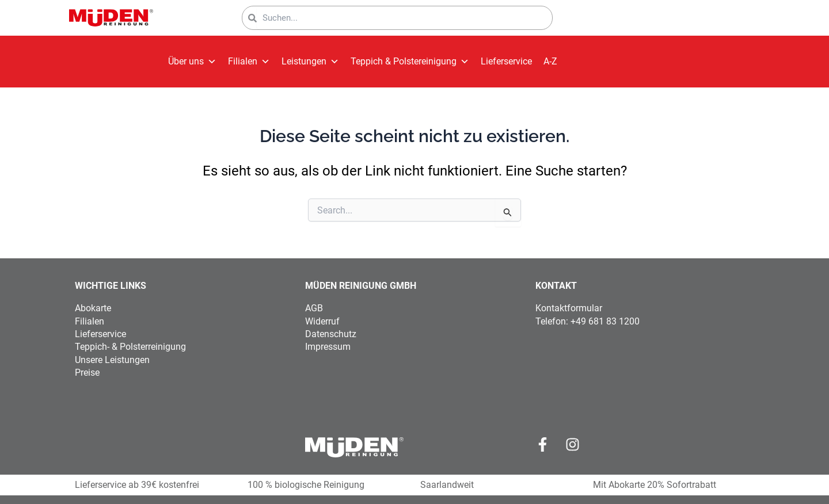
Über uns (192, 62)
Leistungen (310, 62)
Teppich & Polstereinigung (410, 62)
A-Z (550, 61)
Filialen (249, 62)
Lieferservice (506, 61)
